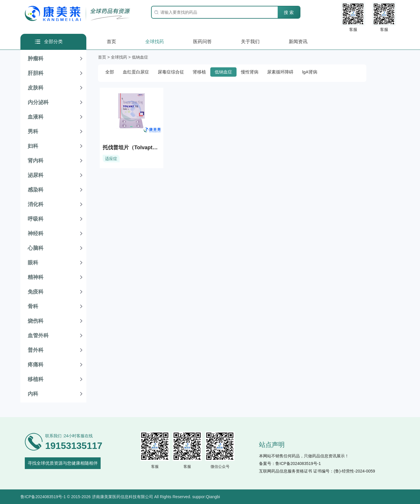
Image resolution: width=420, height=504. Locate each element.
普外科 (36, 350)
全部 (110, 72)
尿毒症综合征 (171, 72)
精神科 (36, 277)
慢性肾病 (250, 72)
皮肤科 (36, 88)
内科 (33, 394)
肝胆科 (36, 73)
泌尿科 (36, 175)
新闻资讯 (298, 42)
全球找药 (155, 42)
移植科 (36, 379)
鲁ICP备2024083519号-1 (43, 497)
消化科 (36, 204)
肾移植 (199, 72)
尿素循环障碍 (280, 72)
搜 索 (289, 12)
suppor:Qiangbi (206, 497)
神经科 (36, 233)
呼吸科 (36, 219)
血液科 (36, 117)
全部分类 (53, 42)
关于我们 (250, 42)
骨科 (33, 306)
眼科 (33, 263)
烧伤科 (36, 321)
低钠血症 (223, 72)
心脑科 (36, 248)
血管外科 (38, 336)
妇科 (33, 146)
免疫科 (36, 292)
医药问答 (202, 42)
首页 (111, 42)
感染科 (36, 190)
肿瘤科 (36, 59)
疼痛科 (36, 365)
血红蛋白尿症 (136, 72)
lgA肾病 (310, 72)
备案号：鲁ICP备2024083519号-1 (290, 463)
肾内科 (36, 161)
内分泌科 (38, 102)
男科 (33, 131)
